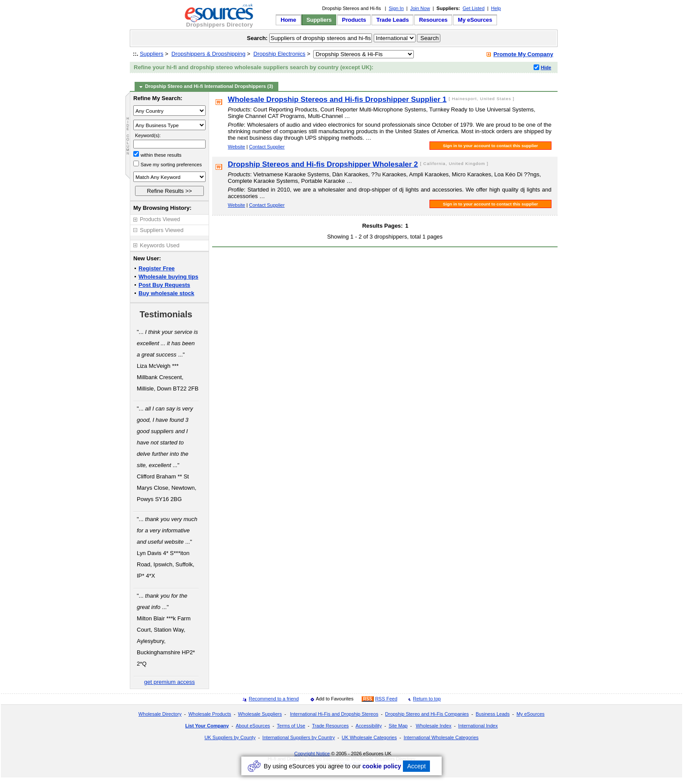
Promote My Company (523, 54)
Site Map (398, 726)
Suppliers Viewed (162, 230)
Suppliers (319, 20)
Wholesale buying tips (168, 277)
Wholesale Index (433, 726)
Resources (433, 20)
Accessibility (369, 726)
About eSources (253, 726)
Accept (417, 766)
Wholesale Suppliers (260, 714)
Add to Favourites (335, 699)
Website (237, 147)
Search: (257, 38)
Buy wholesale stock (166, 293)
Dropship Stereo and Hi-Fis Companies (427, 714)
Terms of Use (291, 726)
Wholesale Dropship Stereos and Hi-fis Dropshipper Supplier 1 (337, 99)
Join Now (420, 8)
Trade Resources (330, 726)
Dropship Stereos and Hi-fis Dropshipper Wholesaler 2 (323, 164)
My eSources (475, 20)
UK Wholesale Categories (369, 737)
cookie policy (382, 766)
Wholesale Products (210, 714)
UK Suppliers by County (230, 737)
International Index (478, 726)
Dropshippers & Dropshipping (209, 54)
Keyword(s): (148, 135)
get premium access (169, 682)
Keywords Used (160, 245)
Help (496, 8)
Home (288, 20)
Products (354, 20)
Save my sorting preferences (171, 165)
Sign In (396, 8)
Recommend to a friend (274, 699)
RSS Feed (386, 699)
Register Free (157, 268)
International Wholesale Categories (441, 737)
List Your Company (207, 726)
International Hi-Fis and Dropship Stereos (334, 714)
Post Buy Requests (164, 285)
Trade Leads (392, 20)
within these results (161, 155)
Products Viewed (160, 219)
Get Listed (473, 8)
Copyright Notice (312, 754)
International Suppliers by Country (298, 737)
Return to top (427, 699)
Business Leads (493, 714)
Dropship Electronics (279, 54)
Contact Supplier (267, 147)
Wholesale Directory (160, 714)
